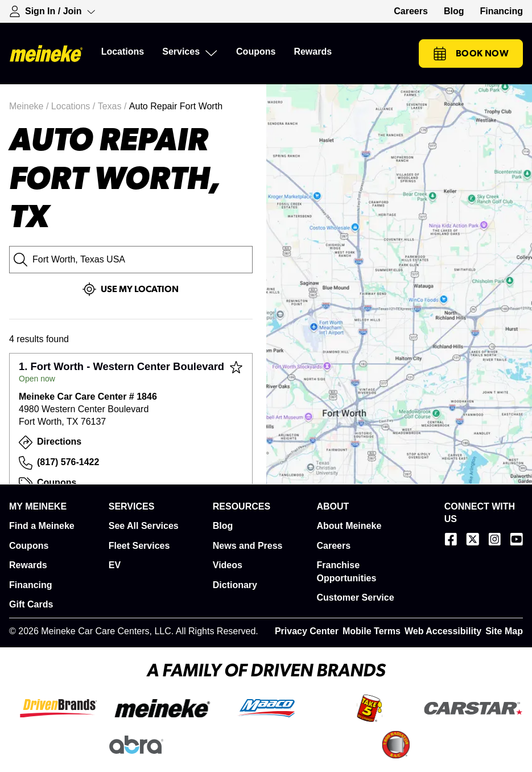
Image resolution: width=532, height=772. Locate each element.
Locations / (75, 106)
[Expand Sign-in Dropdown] (52, 11)
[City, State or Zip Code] (131, 260)
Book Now (471, 54)
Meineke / (30, 106)
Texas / (114, 106)
